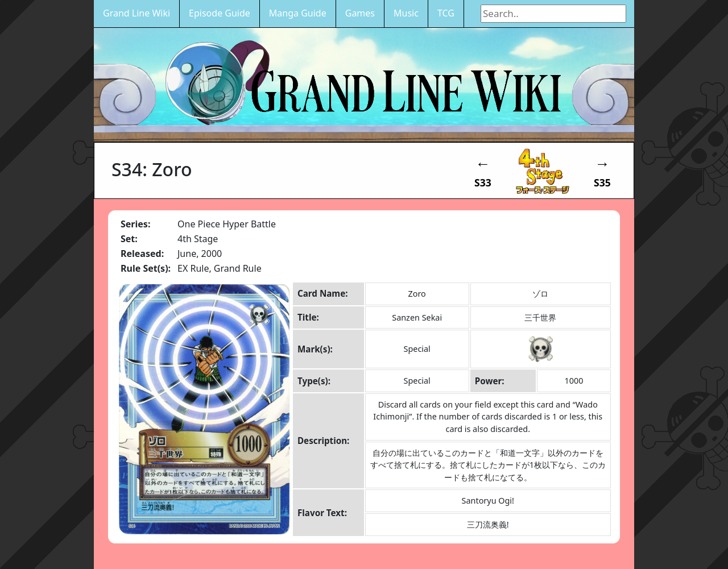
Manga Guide (298, 13)
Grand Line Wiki (136, 13)
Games (360, 13)
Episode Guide (220, 13)
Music (406, 13)
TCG (446, 13)
